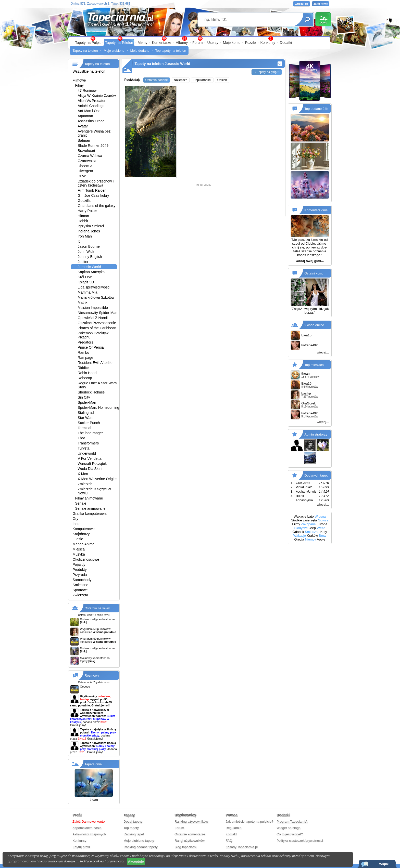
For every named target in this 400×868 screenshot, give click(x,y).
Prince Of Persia (91, 347)
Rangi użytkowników (190, 841)
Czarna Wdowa (90, 156)
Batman (84, 140)
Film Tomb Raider (92, 190)
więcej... (323, 352)
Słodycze (301, 528)
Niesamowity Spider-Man (98, 313)
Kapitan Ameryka (91, 272)
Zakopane (308, 524)
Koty (324, 532)
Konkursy (268, 43)
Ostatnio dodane (157, 80)
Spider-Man (87, 402)
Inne (76, 524)
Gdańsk (298, 532)
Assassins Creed (91, 121)
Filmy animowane (89, 498)
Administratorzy (316, 434)
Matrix (83, 303)
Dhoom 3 (85, 166)
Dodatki (286, 43)
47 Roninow (87, 90)
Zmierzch (85, 484)
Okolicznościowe (86, 559)
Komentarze (162, 43)
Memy (143, 43)
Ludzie (78, 539)
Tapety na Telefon (119, 43)
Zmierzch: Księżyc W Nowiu (95, 491)
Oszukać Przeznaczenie (97, 323)
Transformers (88, 443)
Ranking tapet (134, 834)
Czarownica (87, 161)
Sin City (84, 397)
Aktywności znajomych (89, 834)
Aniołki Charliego (91, 106)
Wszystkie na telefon (89, 71)
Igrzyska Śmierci (91, 226)
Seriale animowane (90, 508)
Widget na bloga (289, 828)
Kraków (312, 536)
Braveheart (86, 151)
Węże (321, 528)
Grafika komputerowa (90, 514)
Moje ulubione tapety (139, 841)
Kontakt (231, 834)
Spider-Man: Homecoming (99, 407)
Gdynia (323, 520)
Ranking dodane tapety (141, 847)
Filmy (79, 85)
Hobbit (83, 221)
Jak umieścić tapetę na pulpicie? (249, 821)
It (79, 241)
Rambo (84, 352)
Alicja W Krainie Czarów (97, 96)
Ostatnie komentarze (190, 834)
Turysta (84, 448)
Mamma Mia (88, 292)
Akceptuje (136, 862)
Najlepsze (181, 80)
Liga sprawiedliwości (94, 287)
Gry (76, 519)
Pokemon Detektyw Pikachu (93, 335)
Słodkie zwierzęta (304, 520)
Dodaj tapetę (133, 821)
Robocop (85, 378)
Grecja (299, 539)
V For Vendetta (90, 458)
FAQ (229, 841)
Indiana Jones (89, 231)
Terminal (85, 428)
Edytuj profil (81, 847)
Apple (321, 539)
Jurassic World (90, 267)
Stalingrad (86, 413)
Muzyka (79, 554)
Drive (82, 176)
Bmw (323, 536)
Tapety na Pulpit (88, 43)
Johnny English (90, 257)
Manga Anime (84, 544)
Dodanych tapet (316, 475)
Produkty (80, 570)
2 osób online (314, 325)
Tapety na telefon (85, 51)
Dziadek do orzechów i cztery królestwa (96, 183)
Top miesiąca (314, 365)
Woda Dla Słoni (90, 469)
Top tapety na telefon (171, 51)
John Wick (86, 252)
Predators (86, 342)
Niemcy (310, 539)
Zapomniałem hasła (87, 828)
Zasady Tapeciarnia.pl (242, 847)
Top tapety (131, 828)
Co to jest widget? (290, 834)
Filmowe (79, 80)
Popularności (202, 80)
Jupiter (83, 262)
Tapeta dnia (93, 764)
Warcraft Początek (92, 464)
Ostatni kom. (314, 273)
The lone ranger (90, 433)
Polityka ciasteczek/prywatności (300, 841)
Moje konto (232, 43)
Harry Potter (87, 211)
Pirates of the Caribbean (97, 328)
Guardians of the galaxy (97, 206)
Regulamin (233, 828)
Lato (311, 516)
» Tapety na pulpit (267, 72)
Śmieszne (80, 585)
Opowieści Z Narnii (93, 318)
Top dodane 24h (316, 109)
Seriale (81, 503)
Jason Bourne (89, 246)
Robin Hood (87, 373)
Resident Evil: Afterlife (95, 363)
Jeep (312, 528)
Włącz (384, 864)
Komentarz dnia (316, 210)
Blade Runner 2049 (93, 146)
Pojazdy (79, 564)
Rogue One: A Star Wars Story (97, 385)
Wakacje (300, 516)
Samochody (82, 580)
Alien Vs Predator (92, 101)
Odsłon (222, 80)
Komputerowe (84, 529)
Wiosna (320, 516)
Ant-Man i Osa (89, 111)
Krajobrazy (81, 534)
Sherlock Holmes (91, 392)
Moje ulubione (114, 51)
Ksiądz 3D (86, 282)
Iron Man (85, 236)
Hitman (83, 216)
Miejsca (79, 549)
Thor (82, 438)
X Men (83, 474)
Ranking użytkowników (191, 821)
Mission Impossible (93, 308)
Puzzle (250, 43)
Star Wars (86, 418)
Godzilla (84, 201)
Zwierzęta (80, 595)
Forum (197, 43)
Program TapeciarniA (292, 821)
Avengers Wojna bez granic (94, 133)
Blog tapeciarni (185, 847)
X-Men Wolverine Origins (98, 479)
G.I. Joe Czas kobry (93, 195)
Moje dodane (140, 51)
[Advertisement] (204, 201)
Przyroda (80, 575)
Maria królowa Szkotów (96, 297)
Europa (322, 524)
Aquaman (85, 116)
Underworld (87, 453)
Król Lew (85, 277)
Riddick (84, 368)
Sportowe (80, 590)
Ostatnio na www (97, 608)
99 (200, 38)
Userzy (213, 43)
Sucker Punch (89, 423)
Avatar (83, 126)
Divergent (85, 171)
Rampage (86, 358)
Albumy (182, 43)
